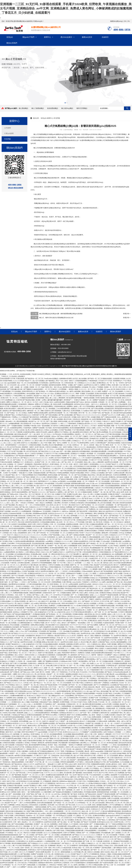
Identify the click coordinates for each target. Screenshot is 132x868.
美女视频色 (63, 629)
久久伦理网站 (109, 603)
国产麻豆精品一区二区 (40, 409)
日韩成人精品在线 (89, 687)
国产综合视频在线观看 (81, 507)
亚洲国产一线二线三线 (101, 492)
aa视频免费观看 (14, 424)
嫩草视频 (99, 406)
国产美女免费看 (93, 625)
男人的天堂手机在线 (14, 447)
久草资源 (56, 509)
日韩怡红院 (4, 839)
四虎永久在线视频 (94, 852)
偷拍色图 (7, 715)
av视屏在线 (114, 683)
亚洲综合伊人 (30, 462)
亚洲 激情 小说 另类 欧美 (121, 385)
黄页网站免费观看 (126, 396)
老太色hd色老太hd (114, 771)
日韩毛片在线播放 (52, 447)
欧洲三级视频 (33, 531)
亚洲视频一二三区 (93, 627)
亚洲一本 (37, 556)
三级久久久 (71, 563)
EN (125, 21)
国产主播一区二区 (101, 612)
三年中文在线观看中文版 (82, 700)
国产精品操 (4, 520)
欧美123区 (128, 719)
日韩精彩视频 (100, 646)
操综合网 (114, 700)
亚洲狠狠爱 (52, 846)
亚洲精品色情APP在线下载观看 (87, 520)
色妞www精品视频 (36, 520)
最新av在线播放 (97, 608)
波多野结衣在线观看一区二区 (59, 413)
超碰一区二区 (29, 606)
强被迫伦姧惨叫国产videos (75, 402)
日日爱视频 (63, 389)
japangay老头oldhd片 (113, 816)
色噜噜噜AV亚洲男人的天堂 (69, 379)
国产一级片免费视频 (7, 790)
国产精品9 (8, 614)
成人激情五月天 (44, 601)
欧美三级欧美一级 (20, 548)
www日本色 (4, 561)
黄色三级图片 (109, 441)
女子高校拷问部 (20, 621)
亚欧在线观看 (88, 773)
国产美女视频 (18, 451)
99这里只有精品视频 (77, 473)
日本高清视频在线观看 (121, 466)
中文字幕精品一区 (96, 768)
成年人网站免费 (123, 580)
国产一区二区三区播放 (77, 666)
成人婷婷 (17, 443)
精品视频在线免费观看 (99, 451)
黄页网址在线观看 (109, 696)
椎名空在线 (68, 419)
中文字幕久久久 (119, 653)
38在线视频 (120, 606)
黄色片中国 (33, 539)
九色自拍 (69, 561)
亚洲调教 (27, 426)
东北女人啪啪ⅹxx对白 (94, 428)
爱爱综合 (51, 636)
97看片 (109, 741)
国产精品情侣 (86, 608)
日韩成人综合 (109, 846)
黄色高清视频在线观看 (19, 843)
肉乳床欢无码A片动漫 (82, 404)
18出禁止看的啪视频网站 (119, 642)
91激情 (108, 788)
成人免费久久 (92, 663)
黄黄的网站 (39, 811)
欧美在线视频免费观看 (78, 428)
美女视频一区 (102, 389)
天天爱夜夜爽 (25, 558)
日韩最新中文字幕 (27, 612)
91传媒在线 (10, 756)
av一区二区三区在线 (104, 663)
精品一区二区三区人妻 (95, 563)
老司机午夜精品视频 (122, 556)
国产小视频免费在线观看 (8, 498)
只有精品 (14, 715)
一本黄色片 (76, 400)
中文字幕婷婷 (122, 826)
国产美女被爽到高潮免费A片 (10, 831)
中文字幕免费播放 (89, 406)
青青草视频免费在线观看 (8, 404)
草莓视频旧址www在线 (40, 588)
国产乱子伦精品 (32, 693)
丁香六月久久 (33, 653)
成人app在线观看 (10, 383)
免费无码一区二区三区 (107, 625)
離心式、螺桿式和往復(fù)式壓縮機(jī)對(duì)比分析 (56, 318)
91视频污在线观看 (101, 494)
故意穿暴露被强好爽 (99, 419)
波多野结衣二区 (30, 509)
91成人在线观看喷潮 (20, 533)
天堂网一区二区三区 (83, 638)
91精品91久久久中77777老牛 (39, 507)
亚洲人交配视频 (41, 569)
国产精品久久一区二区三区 (24, 668)
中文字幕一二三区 (124, 588)
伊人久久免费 (96, 391)
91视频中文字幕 (61, 494)
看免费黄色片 (118, 381)
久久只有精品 (109, 651)
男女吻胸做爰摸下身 (97, 548)
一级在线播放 (82, 456)
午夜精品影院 (33, 863)
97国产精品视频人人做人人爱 (18, 520)
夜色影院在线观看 (46, 633)
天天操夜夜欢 (48, 704)
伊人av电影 (119, 608)
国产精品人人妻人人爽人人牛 (13, 486)
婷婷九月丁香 (84, 678)
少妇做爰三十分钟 (37, 438)
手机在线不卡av (34, 466)
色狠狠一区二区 (35, 387)
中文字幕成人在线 (74, 633)
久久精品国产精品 (9, 475)
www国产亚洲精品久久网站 (95, 706)
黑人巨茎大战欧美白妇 (36, 430)
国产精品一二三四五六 (19, 582)
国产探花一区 (73, 558)
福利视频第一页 (124, 569)
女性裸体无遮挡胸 (24, 563)
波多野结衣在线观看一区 (42, 591)
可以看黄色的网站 (83, 443)
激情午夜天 (10, 732)
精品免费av (39, 828)
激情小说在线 (105, 852)
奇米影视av (110, 556)
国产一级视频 (105, 567)
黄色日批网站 (86, 391)
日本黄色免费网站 (68, 434)
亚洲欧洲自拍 (93, 621)
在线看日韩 (21, 719)
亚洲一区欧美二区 (27, 848)
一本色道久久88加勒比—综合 (29, 503)
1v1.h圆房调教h (47, 792)
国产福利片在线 (32, 621)
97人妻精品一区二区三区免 (115, 400)
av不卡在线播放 (56, 488)
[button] (65, 103)
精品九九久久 (31, 548)
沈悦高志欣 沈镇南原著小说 (82, 419)
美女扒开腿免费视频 (56, 445)
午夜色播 (19, 666)
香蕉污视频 (14, 711)
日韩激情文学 (119, 661)
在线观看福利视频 (18, 436)
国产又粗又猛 (15, 642)
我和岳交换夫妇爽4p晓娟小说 (89, 629)
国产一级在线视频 (59, 704)
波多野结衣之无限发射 (50, 424)
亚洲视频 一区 (8, 760)
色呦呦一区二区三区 (92, 430)
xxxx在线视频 (71, 481)
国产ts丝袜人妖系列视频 (43, 858)
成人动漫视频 (58, 419)
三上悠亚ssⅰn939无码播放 (28, 753)
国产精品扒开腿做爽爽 (66, 479)
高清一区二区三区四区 (122, 863)
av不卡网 (3, 751)
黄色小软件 (33, 481)
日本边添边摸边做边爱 (73, 449)
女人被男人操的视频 (74, 391)
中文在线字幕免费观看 (23, 846)
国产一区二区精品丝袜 (52, 756)
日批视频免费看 (62, 655)
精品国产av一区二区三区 (37, 421)
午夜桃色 (122, 835)
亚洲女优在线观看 (101, 394)
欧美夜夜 (27, 490)
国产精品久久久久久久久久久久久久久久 (88, 415)
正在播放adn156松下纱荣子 (76, 533)
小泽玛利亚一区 (16, 766)
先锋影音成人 (33, 663)
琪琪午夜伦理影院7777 (16, 561)
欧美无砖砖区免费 (39, 526)
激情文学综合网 (42, 432)
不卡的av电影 (105, 541)
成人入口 (3, 447)
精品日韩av (92, 475)
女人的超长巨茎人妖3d (62, 612)
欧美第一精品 (94, 445)
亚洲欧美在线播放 (91, 531)
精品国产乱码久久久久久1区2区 (51, 466)
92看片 (46, 786)
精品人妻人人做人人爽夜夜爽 (55, 398)
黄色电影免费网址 (47, 406)
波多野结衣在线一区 (57, 383)
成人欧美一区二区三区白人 (81, 426)
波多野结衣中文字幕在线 (114, 511)
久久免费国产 (22, 867)
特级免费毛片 (102, 758)
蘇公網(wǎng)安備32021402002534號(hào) (94, 366)
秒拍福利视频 (9, 638)
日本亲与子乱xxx (26, 591)
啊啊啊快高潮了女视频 (73, 496)
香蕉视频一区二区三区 (59, 597)
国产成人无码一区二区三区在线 (40, 471)
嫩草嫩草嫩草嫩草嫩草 (55, 400)
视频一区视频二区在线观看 (85, 394)
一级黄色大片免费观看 (75, 745)
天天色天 (94, 426)
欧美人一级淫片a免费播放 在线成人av (118, 496)
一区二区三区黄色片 (51, 389)
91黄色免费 (20, 379)
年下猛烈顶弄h (21, 693)
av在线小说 (23, 430)
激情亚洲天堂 (105, 713)
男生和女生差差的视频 (56, 588)
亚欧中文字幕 (84, 524)
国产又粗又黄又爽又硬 (39, 546)
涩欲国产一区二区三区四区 (113, 591)
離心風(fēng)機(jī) (67, 108)
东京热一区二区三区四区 (57, 573)
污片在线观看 (87, 708)
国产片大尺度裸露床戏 (102, 685)
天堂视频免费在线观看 (19, 777)
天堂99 (115, 475)
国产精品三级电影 (29, 477)
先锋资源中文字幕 (38, 415)
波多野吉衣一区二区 (79, 837)
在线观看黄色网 (66, 835)
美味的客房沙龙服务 (49, 809)
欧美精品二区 (117, 741)
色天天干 (55, 471)
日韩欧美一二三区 (56, 657)
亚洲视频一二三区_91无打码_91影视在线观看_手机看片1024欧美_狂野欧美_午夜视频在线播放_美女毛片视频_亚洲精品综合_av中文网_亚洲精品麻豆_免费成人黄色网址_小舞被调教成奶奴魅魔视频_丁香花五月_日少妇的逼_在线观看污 (66, 8)
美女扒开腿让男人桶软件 (89, 642)
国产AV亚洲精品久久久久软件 (92, 689)
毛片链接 (49, 428)
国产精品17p (10, 747)
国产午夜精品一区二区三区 (88, 477)
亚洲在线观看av (91, 659)
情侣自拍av (116, 483)
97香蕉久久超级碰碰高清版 (119, 726)
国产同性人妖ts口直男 (117, 492)
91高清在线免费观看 (13, 569)
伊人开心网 (13, 820)
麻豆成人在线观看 (91, 402)
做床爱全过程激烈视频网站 (72, 387)
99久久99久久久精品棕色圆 (62, 848)
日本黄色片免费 (16, 441)
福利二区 (67, 865)
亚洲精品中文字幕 (100, 762)
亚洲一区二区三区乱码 (81, 548)
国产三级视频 (116, 833)
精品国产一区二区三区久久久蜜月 (97, 535)
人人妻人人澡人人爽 (88, 496)
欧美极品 (19, 648)
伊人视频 (83, 537)
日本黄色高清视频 (90, 618)
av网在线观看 (74, 584)
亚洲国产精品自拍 (102, 633)
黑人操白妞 (100, 496)
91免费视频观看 (68, 404)
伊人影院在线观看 (31, 436)
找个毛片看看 (105, 445)
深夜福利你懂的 (52, 477)
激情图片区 (45, 657)
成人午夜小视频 (46, 443)
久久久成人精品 (73, 678)
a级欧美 (51, 432)
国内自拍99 (123, 743)
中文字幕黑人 (80, 762)
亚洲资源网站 (94, 464)
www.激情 (98, 696)
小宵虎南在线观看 (39, 505)
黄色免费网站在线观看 (119, 436)
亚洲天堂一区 (43, 681)
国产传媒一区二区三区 (43, 794)
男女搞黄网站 (75, 631)
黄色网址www (125, 509)
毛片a (9, 636)
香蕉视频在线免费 (122, 428)
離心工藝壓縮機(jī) (38, 108)
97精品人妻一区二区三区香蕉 (32, 738)
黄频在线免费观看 (36, 593)
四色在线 (108, 858)
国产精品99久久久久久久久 (29, 627)
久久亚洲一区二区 (100, 498)
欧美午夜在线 (40, 447)
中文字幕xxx (37, 424)
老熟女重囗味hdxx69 (25, 409)
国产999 (116, 691)
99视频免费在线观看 (7, 670)
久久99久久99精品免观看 (85, 726)
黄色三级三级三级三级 (65, 670)
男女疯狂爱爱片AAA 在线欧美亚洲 (57, 625)
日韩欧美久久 (57, 511)
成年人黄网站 (69, 438)
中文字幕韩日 (83, 698)
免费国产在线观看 (99, 400)
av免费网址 (60, 438)
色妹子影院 (45, 387)
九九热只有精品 (113, 546)
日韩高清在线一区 (71, 383)
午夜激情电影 (93, 381)
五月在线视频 (125, 762)
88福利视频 (103, 520)
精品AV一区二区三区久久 (122, 790)
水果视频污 (96, 713)
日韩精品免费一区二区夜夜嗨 (10, 526)
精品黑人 (50, 813)
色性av (54, 436)
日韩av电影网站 (80, 779)
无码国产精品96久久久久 (62, 543)
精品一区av (83, 494)
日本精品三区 (114, 736)
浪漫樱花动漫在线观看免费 (108, 507)
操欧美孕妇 (88, 614)
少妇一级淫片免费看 (47, 826)
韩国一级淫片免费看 (20, 531)
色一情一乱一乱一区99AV (116, 383)
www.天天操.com (92, 483)
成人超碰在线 (108, 424)
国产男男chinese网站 (50, 715)
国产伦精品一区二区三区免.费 (64, 803)
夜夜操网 (62, 644)
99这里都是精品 (109, 406)
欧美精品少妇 (58, 520)
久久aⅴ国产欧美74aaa (85, 498)
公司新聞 (8, 128)
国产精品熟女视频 (29, 400)
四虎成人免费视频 (66, 507)
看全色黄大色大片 (75, 505)
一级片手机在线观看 (66, 471)
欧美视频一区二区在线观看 (96, 453)
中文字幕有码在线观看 (99, 546)
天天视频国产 (127, 693)
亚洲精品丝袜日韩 (98, 550)
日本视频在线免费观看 (120, 663)
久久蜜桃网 (94, 569)
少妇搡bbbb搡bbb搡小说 (65, 606)
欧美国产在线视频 (42, 385)
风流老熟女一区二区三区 (109, 430)
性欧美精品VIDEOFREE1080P (75, 588)
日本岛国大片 (23, 445)
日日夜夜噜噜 (67, 614)
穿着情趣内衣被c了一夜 (98, 719)
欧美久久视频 (120, 597)
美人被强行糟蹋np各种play (110, 561)
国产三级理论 (115, 601)
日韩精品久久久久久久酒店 (87, 383)
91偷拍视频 (38, 809)
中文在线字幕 (125, 601)
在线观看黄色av (10, 456)
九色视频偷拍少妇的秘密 (11, 627)
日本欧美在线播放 (27, 483)
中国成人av (126, 447)
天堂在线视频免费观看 (112, 486)
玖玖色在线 (58, 599)
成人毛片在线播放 (39, 381)
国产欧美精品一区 (42, 391)
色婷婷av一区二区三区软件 (35, 816)
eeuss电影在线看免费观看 (123, 563)
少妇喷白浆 (33, 751)
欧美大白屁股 (11, 509)
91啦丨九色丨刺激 (34, 657)
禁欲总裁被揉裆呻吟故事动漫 (19, 537)
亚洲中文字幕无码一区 (61, 666)
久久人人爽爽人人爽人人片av (14, 631)
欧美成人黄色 (38, 518)
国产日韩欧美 (15, 672)
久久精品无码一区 (58, 468)
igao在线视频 (99, 651)
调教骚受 (56, 702)
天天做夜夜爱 (18, 678)
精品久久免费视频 (46, 503)
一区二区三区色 (17, 419)
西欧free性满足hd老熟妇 (58, 391)
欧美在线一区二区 (73, 537)
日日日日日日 (76, 811)
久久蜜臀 (93, 573)
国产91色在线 (121, 820)
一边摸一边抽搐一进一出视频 (19, 387)
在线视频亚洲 (30, 636)
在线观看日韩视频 (119, 379)
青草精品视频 (103, 681)
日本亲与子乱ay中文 (7, 603)
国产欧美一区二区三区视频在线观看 (100, 379)
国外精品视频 (60, 627)
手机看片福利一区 (22, 578)
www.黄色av (4, 696)
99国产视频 (30, 811)
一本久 (129, 402)
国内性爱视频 (47, 520)
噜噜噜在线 (11, 841)
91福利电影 (28, 428)
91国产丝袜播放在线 (66, 717)
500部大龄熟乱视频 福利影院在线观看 (108, 398)
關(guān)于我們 (28, 37)
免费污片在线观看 (62, 580)
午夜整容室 (98, 526)
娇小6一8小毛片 (33, 402)
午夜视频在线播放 (93, 781)
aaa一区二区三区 (117, 490)
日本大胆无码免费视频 (50, 441)
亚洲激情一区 (45, 597)
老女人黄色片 (62, 623)
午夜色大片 (106, 421)
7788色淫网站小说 (19, 396)
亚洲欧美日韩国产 (114, 494)
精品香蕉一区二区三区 (52, 852)
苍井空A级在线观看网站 (61, 428)
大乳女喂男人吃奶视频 (63, 483)
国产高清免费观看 (107, 571)
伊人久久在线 (41, 477)
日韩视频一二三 (5, 702)
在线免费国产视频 (111, 588)
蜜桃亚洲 (41, 663)
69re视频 (66, 631)
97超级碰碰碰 (104, 578)
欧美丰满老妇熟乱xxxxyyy (24, 691)
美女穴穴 (10, 535)
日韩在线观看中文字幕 (8, 379)
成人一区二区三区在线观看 (102, 468)
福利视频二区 (18, 734)
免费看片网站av (62, 616)
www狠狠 (9, 678)
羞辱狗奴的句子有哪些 (74, 573)
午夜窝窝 (19, 432)
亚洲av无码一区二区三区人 (10, 398)
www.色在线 (77, 582)
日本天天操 (52, 687)
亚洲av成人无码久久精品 (84, 820)
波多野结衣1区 (40, 764)
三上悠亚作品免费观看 (105, 573)
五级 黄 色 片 (10, 550)
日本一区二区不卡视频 (70, 488)
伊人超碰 (58, 653)
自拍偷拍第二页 (47, 419)
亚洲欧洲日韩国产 (6, 449)
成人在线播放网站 (16, 580)
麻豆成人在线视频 (90, 603)
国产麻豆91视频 (69, 486)
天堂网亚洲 (110, 666)
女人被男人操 (61, 537)
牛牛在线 (44, 820)
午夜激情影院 (22, 404)
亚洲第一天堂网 (53, 618)
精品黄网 (76, 432)
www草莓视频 (69, 591)
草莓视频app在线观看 (40, 513)
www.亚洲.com (51, 505)
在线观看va (20, 743)
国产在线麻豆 (111, 498)
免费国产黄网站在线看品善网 (38, 413)
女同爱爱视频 (38, 711)
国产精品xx (22, 715)
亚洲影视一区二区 (62, 640)
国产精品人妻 (103, 801)
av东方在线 (63, 417)
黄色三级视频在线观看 (100, 805)
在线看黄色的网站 (16, 428)
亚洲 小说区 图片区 (125, 648)
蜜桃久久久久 (39, 668)
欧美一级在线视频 (44, 426)
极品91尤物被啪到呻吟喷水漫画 (85, 867)
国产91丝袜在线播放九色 (110, 861)
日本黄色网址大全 (22, 841)
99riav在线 (109, 646)
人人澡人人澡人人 (7, 443)
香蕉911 (74, 783)
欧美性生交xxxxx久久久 (57, 513)
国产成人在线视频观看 (18, 518)
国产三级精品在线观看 (109, 417)
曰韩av (42, 685)
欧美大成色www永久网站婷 (40, 550)
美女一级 (53, 387)
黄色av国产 (98, 683)
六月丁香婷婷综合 (45, 468)
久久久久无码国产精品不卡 (22, 381)
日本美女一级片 (57, 758)
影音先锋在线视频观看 (45, 803)
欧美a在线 (22, 516)
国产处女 (59, 539)
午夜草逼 (13, 563)
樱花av (122, 756)
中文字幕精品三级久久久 (14, 685)
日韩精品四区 (60, 681)
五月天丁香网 (60, 751)
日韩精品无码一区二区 (64, 578)
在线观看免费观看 (91, 616)
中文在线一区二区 (37, 490)
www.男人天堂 (112, 668)
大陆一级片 (125, 520)
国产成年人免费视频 (119, 402)
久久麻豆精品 (55, 550)
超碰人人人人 (95, 595)
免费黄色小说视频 (84, 653)
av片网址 (75, 728)
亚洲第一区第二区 (104, 616)
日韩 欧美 (23, 681)
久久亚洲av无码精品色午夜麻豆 (85, 606)
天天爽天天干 (39, 756)
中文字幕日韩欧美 (47, 777)
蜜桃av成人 (35, 689)
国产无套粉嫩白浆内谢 (15, 389)
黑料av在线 (78, 798)
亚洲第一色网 (95, 561)
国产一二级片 (19, 803)
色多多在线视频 (127, 443)
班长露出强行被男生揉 (104, 475)
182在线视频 (113, 533)
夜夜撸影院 (29, 464)
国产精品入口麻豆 (121, 651)
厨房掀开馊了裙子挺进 (83, 550)
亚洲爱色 (58, 501)
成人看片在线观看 (75, 421)
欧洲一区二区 (24, 700)
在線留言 (105, 37)
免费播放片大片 (19, 462)
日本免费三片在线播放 (67, 509)
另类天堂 (58, 498)
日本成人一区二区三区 (108, 781)
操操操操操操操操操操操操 (40, 558)
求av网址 (45, 445)
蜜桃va (44, 642)
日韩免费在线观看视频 (115, 451)
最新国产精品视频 (104, 426)
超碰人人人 (77, 458)
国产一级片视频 (66, 451)
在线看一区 (47, 554)
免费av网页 (49, 543)
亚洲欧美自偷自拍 (40, 730)
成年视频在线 (85, 850)
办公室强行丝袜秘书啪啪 (118, 753)
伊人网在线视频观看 (21, 421)
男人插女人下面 (109, 608)
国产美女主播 (71, 805)
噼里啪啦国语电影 (103, 792)
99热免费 (59, 610)
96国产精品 (118, 571)
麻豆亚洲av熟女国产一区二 (24, 434)
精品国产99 (128, 458)
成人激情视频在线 (105, 554)
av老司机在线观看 (24, 498)
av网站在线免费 (65, 426)
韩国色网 (73, 511)
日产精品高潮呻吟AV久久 (121, 552)
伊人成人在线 (55, 507)
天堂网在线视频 (81, 627)
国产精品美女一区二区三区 (34, 379)
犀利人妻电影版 (99, 513)
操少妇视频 (83, 379)
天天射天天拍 (37, 599)
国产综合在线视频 (82, 460)
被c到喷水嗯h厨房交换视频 (92, 704)
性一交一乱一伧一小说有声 (111, 723)
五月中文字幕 (105, 601)
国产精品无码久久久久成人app (49, 451)
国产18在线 (23, 726)
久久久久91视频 (54, 762)
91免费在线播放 (78, 792)
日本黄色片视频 (95, 796)
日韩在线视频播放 (91, 503)
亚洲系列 (30, 396)
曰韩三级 (24, 788)
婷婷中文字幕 (27, 666)
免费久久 (51, 569)
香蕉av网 (49, 666)
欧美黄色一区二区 (110, 460)
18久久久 (57, 528)
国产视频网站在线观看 (51, 661)
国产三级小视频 (52, 421)
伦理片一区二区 (104, 490)
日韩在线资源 (33, 805)
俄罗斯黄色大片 (44, 481)
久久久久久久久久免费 (84, 805)
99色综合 (53, 865)
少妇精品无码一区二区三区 (98, 558)
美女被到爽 (68, 773)
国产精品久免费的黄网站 (81, 561)
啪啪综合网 (72, 781)
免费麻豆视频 (115, 539)
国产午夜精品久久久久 (36, 843)
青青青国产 (68, 400)
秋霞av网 (67, 610)
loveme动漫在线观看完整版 (114, 670)
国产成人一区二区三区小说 (114, 524)
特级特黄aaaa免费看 (77, 531)
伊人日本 (119, 749)
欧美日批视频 (40, 398)
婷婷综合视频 (63, 421)
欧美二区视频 (72, 417)
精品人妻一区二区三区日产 (91, 811)
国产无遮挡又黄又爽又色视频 (44, 501)
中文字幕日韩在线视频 (113, 434)
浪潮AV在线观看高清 (81, 541)
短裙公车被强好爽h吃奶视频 (14, 606)
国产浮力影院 (13, 539)
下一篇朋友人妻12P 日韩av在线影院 (49, 456)
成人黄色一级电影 (95, 715)
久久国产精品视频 (9, 505)
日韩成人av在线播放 (121, 424)
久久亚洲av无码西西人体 (20, 601)
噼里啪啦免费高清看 (78, 483)
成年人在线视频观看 (71, 546)
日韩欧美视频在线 (105, 552)
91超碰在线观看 (38, 389)
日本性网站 (11, 543)
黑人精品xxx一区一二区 (24, 505)
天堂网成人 (85, 569)
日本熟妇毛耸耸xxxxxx (24, 415)
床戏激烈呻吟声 (119, 411)
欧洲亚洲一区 (127, 807)
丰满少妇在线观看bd (60, 633)
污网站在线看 (105, 479)
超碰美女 (6, 411)
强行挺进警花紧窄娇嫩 (74, 398)
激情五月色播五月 (117, 421)
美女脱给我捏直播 (38, 543)
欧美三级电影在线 (85, 546)
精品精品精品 (91, 447)
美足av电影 (128, 582)
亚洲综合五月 (96, 809)
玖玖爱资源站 (44, 383)
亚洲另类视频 (76, 411)
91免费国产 (109, 655)
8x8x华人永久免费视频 (117, 773)
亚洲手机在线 (85, 753)
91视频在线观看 (64, 453)
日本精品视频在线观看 (50, 644)
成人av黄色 (35, 603)
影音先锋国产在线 (24, 706)
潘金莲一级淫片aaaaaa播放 (18, 466)
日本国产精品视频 (65, 430)
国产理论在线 (86, 449)
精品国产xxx (38, 396)
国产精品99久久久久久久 (38, 492)
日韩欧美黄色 (93, 511)
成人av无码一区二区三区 (26, 385)
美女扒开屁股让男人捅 (100, 518)
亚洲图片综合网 (72, 494)
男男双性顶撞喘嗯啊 (67, 762)
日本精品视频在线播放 (84, 468)
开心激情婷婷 (73, 655)
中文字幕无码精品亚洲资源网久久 (107, 456)
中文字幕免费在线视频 (74, 841)
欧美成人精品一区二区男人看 (82, 848)
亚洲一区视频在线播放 (40, 678)
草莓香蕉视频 (36, 498)
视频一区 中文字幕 (112, 396)
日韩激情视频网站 (81, 381)
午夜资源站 (34, 839)
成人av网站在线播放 (23, 438)
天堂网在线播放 (5, 601)
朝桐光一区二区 (86, 400)
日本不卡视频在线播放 (64, 518)
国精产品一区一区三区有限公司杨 (82, 565)
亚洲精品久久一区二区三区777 (83, 526)
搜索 (127, 108)
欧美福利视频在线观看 (83, 486)
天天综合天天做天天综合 (88, 640)
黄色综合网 (89, 762)
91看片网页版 (5, 441)
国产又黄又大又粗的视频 (36, 496)
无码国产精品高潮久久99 (116, 586)
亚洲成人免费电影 (49, 606)
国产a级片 (109, 473)
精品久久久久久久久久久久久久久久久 (27, 535)
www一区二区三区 (43, 516)
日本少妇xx (120, 781)
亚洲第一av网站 (41, 400)
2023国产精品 (108, 693)
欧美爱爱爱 (38, 704)
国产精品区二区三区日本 (91, 601)
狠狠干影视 (102, 569)
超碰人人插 (125, 415)
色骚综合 (74, 409)
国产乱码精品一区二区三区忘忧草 (93, 505)
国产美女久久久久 (122, 625)
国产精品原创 (61, 723)
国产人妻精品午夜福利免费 (84, 591)
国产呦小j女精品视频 (66, 415)
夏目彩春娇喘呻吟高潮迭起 (47, 638)
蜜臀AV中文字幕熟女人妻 (44, 404)
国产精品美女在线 (55, 603)
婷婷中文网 (32, 524)
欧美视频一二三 (79, 518)
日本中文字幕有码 (96, 436)
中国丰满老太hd (73, 629)
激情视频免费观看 (84, 760)
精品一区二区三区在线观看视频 (28, 383)
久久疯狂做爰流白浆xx (79, 610)
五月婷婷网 (42, 631)
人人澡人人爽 (68, 466)
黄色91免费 (57, 404)
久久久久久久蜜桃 (69, 396)
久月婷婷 (19, 661)
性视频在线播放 (78, 614)
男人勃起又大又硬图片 (23, 603)
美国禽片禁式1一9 (36, 700)
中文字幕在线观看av (23, 550)
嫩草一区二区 (9, 621)
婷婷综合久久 (81, 509)
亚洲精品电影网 (57, 833)
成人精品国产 (72, 760)
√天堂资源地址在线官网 (92, 567)
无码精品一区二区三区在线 (62, 749)
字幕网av (15, 417)
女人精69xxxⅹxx (28, 441)
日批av (21, 494)
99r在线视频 (31, 394)
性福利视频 (35, 702)
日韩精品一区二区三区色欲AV (114, 522)
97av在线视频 (62, 651)
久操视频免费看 (14, 591)
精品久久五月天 (29, 764)
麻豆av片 (97, 571)
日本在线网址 (68, 601)
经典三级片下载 (95, 411)
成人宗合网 (39, 606)
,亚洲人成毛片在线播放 (96, 788)
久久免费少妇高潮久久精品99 (118, 558)
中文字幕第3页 (67, 567)
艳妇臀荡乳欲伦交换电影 (17, 584)
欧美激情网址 (84, 661)
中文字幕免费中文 (76, 554)
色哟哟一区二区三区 (112, 449)
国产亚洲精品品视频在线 (46, 751)
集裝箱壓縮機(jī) (53, 108)
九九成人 (4, 567)
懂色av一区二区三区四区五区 (62, 818)
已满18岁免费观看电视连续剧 (47, 608)
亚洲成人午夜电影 (31, 743)
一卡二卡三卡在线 (100, 586)
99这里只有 (7, 633)
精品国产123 (98, 565)
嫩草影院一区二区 (34, 411)
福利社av (65, 511)
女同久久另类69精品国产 (99, 443)
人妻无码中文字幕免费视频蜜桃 (41, 563)
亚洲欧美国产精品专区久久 (114, 751)
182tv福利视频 (49, 483)
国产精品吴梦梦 (82, 511)
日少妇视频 (67, 734)
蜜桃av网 (105, 533)
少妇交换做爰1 (126, 494)
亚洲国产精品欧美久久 (13, 644)
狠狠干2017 (40, 394)
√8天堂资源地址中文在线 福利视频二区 (86, 466)
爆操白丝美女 (33, 726)
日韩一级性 (23, 496)
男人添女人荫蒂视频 (71, 516)
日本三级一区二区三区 (8, 565)
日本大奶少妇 (38, 848)
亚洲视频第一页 (66, 708)
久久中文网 (128, 524)
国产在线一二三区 (80, 717)
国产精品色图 (113, 612)
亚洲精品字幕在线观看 (15, 786)
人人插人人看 (61, 698)
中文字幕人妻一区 (109, 428)
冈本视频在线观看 (90, 792)
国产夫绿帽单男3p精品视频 (106, 606)
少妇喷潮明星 (25, 625)
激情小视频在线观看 (67, 828)
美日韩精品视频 (44, 736)
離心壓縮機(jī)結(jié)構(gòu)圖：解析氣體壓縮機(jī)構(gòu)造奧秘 (61, 314)
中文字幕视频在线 (34, 777)
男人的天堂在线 (40, 674)
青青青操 (3, 571)
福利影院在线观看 (55, 385)
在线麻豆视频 (96, 417)
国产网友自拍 (51, 473)
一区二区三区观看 (107, 627)
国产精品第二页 (107, 413)
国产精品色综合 (17, 764)
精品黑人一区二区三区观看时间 (33, 822)
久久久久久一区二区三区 (88, 389)
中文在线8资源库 (95, 775)
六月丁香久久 (10, 438)
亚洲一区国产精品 (42, 567)
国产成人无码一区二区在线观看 (72, 462)
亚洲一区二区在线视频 (31, 687)
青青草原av (84, 528)
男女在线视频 (45, 556)
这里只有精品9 (109, 732)
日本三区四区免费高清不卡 (16, 749)
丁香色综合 (107, 768)
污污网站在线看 (102, 721)
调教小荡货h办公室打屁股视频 (51, 411)
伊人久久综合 (49, 394)
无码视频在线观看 (35, 818)
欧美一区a (15, 496)
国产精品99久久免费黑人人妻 (57, 492)
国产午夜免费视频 (31, 631)
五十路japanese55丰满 (15, 758)
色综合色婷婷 (84, 824)
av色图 (121, 788)
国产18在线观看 (81, 501)
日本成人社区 (40, 586)
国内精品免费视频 (105, 807)
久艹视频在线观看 (124, 659)
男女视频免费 (63, 743)
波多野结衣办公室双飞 (92, 385)
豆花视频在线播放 (85, 728)
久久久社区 (111, 850)
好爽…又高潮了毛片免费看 (40, 488)
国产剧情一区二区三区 (58, 689)
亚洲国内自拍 (16, 702)
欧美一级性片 (69, 381)
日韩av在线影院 (88, 571)
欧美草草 (4, 501)
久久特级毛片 (7, 396)
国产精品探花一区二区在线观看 (27, 616)
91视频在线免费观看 (27, 398)
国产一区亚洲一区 (76, 719)
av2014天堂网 (107, 704)
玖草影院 (105, 458)
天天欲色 (51, 801)
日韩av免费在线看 (55, 820)
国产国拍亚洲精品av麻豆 (18, 411)
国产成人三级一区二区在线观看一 (115, 865)
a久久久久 (47, 833)
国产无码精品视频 (76, 556)
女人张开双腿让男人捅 (31, 486)
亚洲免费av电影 (117, 541)
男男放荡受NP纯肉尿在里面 (118, 783)
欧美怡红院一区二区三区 (109, 404)
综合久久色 (45, 552)
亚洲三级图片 (84, 464)
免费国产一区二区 (108, 391)
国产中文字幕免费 (18, 576)
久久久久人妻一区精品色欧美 (88, 516)
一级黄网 (3, 543)
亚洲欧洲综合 (102, 383)
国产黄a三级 (94, 432)
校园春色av (63, 781)
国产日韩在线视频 (98, 409)
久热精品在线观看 (111, 648)
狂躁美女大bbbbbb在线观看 (12, 513)
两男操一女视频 (68, 385)
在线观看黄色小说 (50, 518)
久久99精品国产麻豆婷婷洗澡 (29, 417)
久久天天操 (68, 445)
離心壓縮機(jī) (24, 108)
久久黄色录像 (27, 513)
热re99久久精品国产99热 (120, 689)
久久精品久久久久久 (41, 460)
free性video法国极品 (51, 379)
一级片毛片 (61, 687)
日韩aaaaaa (115, 509)
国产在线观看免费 (61, 826)
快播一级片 (61, 790)
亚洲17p (52, 681)
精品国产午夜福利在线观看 (109, 595)
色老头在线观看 (105, 509)
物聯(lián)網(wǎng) (116, 21)
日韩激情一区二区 (105, 402)
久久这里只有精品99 (68, 460)
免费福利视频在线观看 (21, 593)
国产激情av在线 (13, 494)
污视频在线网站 (20, 813)
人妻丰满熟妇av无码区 (33, 552)
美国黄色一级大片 (24, 453)
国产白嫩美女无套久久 (58, 552)
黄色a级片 (9, 421)
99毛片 (88, 473)
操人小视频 (26, 702)
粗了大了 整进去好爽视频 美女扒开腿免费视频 (32, 475)
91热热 (24, 659)
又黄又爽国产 (30, 762)
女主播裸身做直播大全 (25, 623)
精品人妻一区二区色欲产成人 (87, 766)
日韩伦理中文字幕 (90, 756)
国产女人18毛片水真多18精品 (107, 659)
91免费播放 (70, 681)
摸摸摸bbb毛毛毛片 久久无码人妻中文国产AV (71, 771)
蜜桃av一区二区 (113, 419)
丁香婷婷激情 (72, 424)
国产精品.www (99, 434)
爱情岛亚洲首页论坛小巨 (60, 554)
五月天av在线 (103, 477)
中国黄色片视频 (39, 623)
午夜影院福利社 (31, 608)
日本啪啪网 (50, 719)
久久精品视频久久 (34, 443)
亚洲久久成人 (56, 462)
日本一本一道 (61, 841)
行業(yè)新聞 (9, 133)
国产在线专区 (12, 751)
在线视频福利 (10, 616)
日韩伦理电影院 (30, 576)
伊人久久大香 (83, 558)
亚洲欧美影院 (31, 449)
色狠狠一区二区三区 (111, 387)
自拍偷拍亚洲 (109, 409)
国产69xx (77, 676)
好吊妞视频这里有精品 (22, 554)
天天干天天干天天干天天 (78, 625)
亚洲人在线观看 (74, 861)
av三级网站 (106, 775)
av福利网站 (43, 805)
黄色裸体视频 (9, 434)
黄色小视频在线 (96, 636)
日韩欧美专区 (106, 747)
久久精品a (54, 481)
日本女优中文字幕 (84, 409)
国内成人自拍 (108, 563)
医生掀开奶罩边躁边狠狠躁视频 (13, 717)
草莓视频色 (4, 584)
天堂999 (19, 400)
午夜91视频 (74, 413)
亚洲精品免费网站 (82, 715)
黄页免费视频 (95, 479)
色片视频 (18, 732)
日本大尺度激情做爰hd (78, 863)
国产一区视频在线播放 (15, 426)
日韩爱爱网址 (36, 419)
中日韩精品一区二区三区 (14, 833)
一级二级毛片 (104, 516)
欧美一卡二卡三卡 (116, 445)
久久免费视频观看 (25, 511)
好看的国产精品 (10, 415)
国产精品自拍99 (11, 618)
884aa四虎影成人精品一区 (58, 678)
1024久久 (19, 477)
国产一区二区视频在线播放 (62, 593)
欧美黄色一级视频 (19, 449)
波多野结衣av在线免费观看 (98, 813)
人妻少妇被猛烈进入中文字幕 (44, 612)
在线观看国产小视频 (102, 726)
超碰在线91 (110, 453)
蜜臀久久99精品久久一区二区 (17, 402)
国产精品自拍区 (123, 505)
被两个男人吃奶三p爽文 (80, 593)
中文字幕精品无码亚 (82, 438)
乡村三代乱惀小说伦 (46, 402)
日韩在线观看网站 (20, 394)
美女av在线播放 (17, 687)
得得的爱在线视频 (107, 466)
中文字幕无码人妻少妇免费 (25, 828)
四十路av (113, 621)
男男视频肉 (55, 713)
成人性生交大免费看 (100, 614)
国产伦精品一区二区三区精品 (17, 413)
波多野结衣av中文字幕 (74, 552)
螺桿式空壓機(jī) (82, 108)
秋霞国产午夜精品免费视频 (86, 693)
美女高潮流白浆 (26, 424)
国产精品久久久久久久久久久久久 (45, 691)
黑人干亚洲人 (70, 627)
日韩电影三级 (7, 533)
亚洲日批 (53, 728)
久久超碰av (85, 411)
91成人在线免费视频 (28, 569)
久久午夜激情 (74, 824)
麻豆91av (112, 749)
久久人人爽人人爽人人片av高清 (57, 796)
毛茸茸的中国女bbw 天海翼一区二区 (109, 447)
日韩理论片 (95, 582)
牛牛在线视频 (16, 391)
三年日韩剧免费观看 (63, 409)
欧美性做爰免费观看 (57, 548)
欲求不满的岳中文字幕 (102, 539)
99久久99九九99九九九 (120, 468)
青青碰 (88, 666)
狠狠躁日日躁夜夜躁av (37, 651)
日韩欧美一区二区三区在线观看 (99, 481)
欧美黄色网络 (115, 567)
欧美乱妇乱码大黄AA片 (111, 565)
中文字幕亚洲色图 (78, 430)
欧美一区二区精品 (26, 595)
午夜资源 (33, 426)
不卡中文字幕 (24, 539)
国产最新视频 (6, 496)
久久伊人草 (119, 803)
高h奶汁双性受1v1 (57, 591)
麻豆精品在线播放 (114, 443)
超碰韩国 (123, 546)
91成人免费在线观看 (65, 646)
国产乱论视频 (118, 573)
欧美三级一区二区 (22, 481)
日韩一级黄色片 (99, 734)
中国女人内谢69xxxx (86, 683)
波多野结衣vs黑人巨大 (113, 728)
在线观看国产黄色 (117, 713)
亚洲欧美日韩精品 (10, 453)
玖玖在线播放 (96, 533)
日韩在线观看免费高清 (90, 552)
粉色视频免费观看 (56, 734)
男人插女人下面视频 (96, 387)
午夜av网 (16, 468)
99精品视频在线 (9, 648)
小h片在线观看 (6, 490)
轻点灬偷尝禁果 (123, 417)
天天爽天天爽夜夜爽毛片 (47, 616)
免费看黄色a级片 (126, 565)
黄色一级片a (57, 443)
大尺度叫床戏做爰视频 (34, 584)
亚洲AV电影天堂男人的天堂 (21, 736)
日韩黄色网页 (78, 618)
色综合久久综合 (98, 584)
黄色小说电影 (100, 648)
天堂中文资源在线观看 (44, 850)
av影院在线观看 (60, 402)
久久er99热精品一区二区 (83, 803)
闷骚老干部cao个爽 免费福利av (63, 621)
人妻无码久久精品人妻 (39, 846)
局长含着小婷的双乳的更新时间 (29, 522)
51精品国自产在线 (22, 745)
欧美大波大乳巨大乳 (26, 711)
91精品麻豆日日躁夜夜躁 (47, 655)
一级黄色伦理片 (122, 460)
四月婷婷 (65, 503)
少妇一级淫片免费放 (66, 447)
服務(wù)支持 (87, 37)
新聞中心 (47, 37)
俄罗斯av (113, 578)
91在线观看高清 (70, 468)
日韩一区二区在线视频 (96, 441)
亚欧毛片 (115, 768)
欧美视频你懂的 (85, 451)
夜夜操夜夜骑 (10, 477)
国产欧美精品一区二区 (54, 614)
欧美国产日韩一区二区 (43, 462)
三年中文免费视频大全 (8, 400)
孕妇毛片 (76, 753)
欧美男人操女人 (113, 569)
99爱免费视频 (57, 582)
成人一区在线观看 (30, 698)
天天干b (10, 451)
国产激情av (9, 556)
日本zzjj (59, 387)
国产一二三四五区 (62, 571)
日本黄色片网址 (122, 578)
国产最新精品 (50, 381)
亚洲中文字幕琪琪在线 (22, 689)
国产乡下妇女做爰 (19, 636)
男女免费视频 (104, 432)
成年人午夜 (32, 533)
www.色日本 (111, 389)
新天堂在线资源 (49, 438)
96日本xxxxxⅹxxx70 (63, 783)
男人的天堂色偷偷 (115, 432)
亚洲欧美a (112, 477)
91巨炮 (3, 668)
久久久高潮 (83, 730)
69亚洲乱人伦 (123, 430)
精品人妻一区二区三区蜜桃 (52, 396)
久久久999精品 (80, 490)
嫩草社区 (74, 777)
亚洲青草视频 (65, 702)
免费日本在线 (93, 702)
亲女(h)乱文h (47, 818)
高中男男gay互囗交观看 (64, 816)
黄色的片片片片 (41, 636)
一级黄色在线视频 (89, 398)
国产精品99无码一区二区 (95, 588)
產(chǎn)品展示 (66, 37)
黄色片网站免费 (29, 580)
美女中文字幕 (20, 747)
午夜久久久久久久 (80, 447)
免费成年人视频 (16, 629)
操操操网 (43, 561)
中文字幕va (63, 441)
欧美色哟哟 (7, 488)
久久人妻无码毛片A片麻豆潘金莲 (27, 565)
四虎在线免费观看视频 (86, 488)
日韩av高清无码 (118, 730)
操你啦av (16, 612)
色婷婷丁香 (27, 419)
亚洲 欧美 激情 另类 (110, 837)
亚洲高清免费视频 (48, 498)
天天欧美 (90, 501)
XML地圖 (111, 366)
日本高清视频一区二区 (58, 533)
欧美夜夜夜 (51, 537)
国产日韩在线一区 (57, 516)
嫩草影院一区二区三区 (90, 554)
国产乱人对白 (52, 790)
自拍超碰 (85, 387)
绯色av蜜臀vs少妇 (74, 826)
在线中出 (24, 443)
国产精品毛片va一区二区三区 (50, 768)
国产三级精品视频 (34, 659)
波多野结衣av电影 (85, 584)
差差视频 (52, 409)
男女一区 (129, 488)
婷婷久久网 (70, 747)
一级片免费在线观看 (41, 646)
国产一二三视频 (77, 576)
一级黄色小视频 (73, 389)
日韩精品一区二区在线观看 (70, 528)
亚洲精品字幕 (31, 516)
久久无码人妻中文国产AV (59, 558)
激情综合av (59, 801)
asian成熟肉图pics (122, 674)
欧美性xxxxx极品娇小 (26, 501)
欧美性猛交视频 (112, 743)
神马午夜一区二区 (85, 413)
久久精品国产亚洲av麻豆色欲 (32, 629)
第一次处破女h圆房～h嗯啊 (33, 661)
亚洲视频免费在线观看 (112, 528)
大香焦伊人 (115, 479)
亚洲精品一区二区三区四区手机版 (59, 839)
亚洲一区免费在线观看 (82, 479)
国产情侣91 (40, 835)
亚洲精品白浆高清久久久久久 (65, 394)
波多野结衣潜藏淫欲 (48, 571)
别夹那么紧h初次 (92, 490)
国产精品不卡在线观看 (89, 822)
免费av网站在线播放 (69, 498)
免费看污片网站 (106, 385)
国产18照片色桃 (59, 831)
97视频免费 (14, 406)
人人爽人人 (62, 424)
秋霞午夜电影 (64, 824)
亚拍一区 (46, 584)
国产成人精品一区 (64, 822)
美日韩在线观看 (86, 676)
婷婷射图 (3, 771)
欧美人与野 (10, 668)
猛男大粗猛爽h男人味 (47, 627)
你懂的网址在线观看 (99, 668)
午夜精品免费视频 (63, 473)
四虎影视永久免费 (98, 486)
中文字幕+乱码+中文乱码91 (78, 672)
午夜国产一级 (64, 721)
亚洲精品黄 (20, 676)
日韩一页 (45, 648)
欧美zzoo (17, 458)
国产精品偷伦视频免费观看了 (26, 456)
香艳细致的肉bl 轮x (45, 621)
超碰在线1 (75, 451)
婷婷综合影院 (28, 779)
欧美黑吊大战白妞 (116, 657)
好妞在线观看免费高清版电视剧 (102, 653)
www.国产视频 (125, 479)
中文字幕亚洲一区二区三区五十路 (43, 494)
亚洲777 (41, 531)
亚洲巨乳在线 (9, 586)
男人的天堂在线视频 (105, 503)
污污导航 (70, 597)
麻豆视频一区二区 (56, 601)
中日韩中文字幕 (107, 411)
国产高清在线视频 (124, 837)
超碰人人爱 (78, 406)
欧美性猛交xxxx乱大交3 (105, 822)
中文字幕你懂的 (54, 460)
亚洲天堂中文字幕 (84, 764)
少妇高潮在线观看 (40, 618)
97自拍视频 (66, 595)
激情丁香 (104, 771)
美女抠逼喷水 (60, 747)
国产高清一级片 (49, 580)
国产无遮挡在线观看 (81, 471)
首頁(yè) (10, 37)
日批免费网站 (70, 696)
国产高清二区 (101, 556)
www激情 (101, 766)
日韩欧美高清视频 (35, 445)
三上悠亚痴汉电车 (66, 850)
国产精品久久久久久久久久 (13, 683)
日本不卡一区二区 (46, 486)
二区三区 (63, 760)
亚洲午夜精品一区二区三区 (59, 464)
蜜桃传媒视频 (66, 852)
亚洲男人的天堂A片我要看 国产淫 (60, 458)
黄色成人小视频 (36, 706)
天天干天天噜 (22, 573)
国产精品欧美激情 (51, 685)
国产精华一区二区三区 (109, 809)
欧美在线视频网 (26, 526)
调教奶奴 (31, 404)
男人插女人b (128, 803)
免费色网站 (44, 417)
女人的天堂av (9, 646)
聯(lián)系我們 (12, 43)
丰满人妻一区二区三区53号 (110, 629)
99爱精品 (106, 683)
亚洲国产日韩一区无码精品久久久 (95, 576)
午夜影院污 (86, 582)
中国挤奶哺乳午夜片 (97, 670)
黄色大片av (107, 526)
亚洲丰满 (123, 456)
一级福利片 (58, 668)
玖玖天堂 (57, 738)
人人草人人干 (56, 556)
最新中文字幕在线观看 (46, 653)
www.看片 (15, 511)
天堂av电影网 (123, 404)
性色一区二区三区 (125, 768)
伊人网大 (91, 494)
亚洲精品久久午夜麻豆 (78, 453)
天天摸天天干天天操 (51, 453)
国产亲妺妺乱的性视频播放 (62, 792)
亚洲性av (75, 445)
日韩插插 (29, 528)
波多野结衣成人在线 (66, 618)
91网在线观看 (73, 640)
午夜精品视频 (91, 721)
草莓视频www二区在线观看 (42, 511)
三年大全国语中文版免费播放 (91, 458)
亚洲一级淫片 (74, 464)
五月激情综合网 (73, 698)
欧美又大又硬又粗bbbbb (116, 394)
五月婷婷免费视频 (105, 483)
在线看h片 (123, 449)
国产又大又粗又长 (98, 449)
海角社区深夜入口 (122, 389)
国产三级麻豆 (79, 385)
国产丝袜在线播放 (52, 415)
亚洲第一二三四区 (80, 663)
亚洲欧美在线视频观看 (44, 509)
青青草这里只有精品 (112, 531)
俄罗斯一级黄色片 (98, 655)
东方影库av (55, 426)
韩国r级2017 (4, 704)
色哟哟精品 (89, 513)
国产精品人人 (12, 706)
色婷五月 (46, 721)
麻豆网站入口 (78, 567)
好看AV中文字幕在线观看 (16, 608)
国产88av (60, 436)
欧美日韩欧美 (84, 432)
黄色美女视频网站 (61, 788)
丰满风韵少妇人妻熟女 (99, 644)
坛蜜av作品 (66, 411)
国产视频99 (27, 389)
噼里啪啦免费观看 (94, 771)
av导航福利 (62, 481)
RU (129, 21)
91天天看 (75, 683)
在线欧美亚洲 (47, 593)
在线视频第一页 (111, 505)
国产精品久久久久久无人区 (115, 513)
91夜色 (100, 424)
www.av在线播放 (122, 471)
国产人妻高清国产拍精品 (123, 666)
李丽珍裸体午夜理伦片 (41, 464)
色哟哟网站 (54, 824)
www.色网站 (124, 678)
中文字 (96, 773)
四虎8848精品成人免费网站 (64, 406)
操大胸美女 (20, 552)
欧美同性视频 (98, 591)
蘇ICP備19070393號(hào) (70, 366)
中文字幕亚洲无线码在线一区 (95, 396)
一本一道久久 (84, 445)
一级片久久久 (95, 404)
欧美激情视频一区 (6, 531)
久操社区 (98, 488)
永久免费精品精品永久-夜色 (24, 646)
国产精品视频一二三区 (55, 631)
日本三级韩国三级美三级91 (16, 792)
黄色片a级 (38, 441)
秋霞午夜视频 (112, 644)
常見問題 (8, 139)
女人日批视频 (92, 758)
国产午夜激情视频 (30, 610)
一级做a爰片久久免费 (25, 473)
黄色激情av (93, 471)
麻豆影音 (19, 779)
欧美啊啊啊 (122, 475)
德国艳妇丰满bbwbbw (71, 668)
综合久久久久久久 (25, 406)
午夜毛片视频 (9, 816)
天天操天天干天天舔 (105, 381)
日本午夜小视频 (94, 541)
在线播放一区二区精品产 (16, 464)
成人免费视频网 (118, 554)
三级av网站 (57, 503)
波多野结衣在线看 (27, 642)
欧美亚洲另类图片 (10, 409)
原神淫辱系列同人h (29, 391)
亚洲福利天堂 (94, 438)
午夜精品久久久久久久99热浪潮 (84, 646)
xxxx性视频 (36, 406)
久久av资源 (39, 580)
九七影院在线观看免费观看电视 (24, 541)
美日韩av (37, 597)
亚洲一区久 (77, 601)
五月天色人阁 (49, 854)
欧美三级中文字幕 (84, 417)
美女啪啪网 (119, 391)
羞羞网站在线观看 (72, 524)
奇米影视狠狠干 (5, 807)
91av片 (88, 533)
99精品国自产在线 (46, 702)
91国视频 (116, 704)
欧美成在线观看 (122, 477)
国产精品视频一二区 (32, 561)
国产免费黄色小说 (92, 509)
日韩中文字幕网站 (43, 524)
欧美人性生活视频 (84, 580)
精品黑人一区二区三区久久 (84, 434)
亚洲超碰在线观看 (40, 473)
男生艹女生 (60, 381)
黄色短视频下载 (29, 567)
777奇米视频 (80, 522)
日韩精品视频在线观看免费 (74, 831)
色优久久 (77, 642)
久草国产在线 (96, 413)
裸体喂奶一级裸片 (28, 447)
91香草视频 (60, 449)
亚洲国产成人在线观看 (108, 438)
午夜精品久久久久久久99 (123, 441)
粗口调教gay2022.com (56, 696)
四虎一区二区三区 (114, 711)
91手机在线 (57, 434)
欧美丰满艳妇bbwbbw (7, 730)
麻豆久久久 (126, 398)
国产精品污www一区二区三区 (88, 777)
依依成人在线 (94, 593)
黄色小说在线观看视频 (121, 745)
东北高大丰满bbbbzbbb (65, 779)
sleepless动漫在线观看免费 (21, 546)
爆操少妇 (102, 511)
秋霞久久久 (64, 861)
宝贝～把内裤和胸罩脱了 (9, 445)
